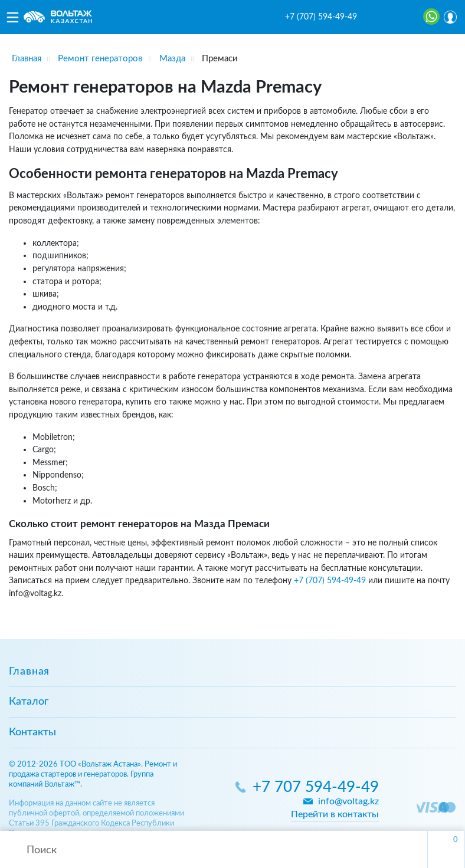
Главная (29, 672)
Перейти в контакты (335, 814)
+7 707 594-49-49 (316, 788)
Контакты (32, 732)
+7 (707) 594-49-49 (321, 17)
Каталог (29, 702)
